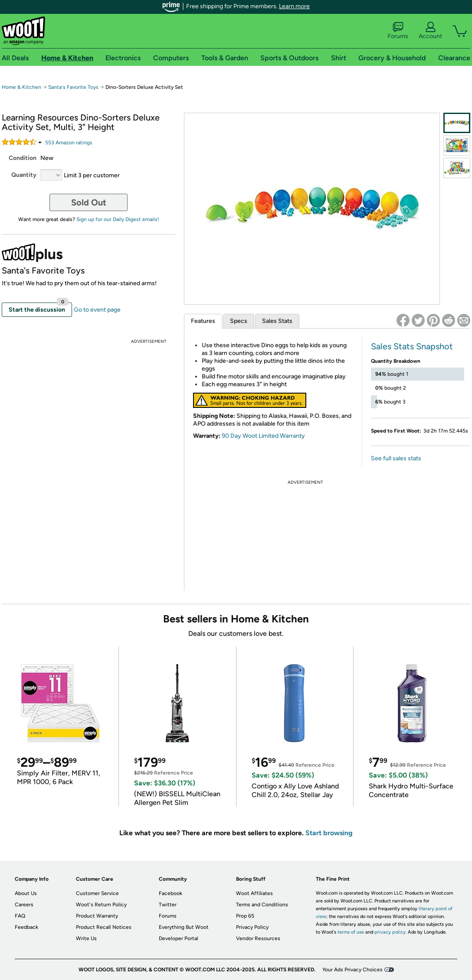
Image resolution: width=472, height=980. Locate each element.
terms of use (351, 932)
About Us (26, 893)
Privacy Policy (252, 927)
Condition (23, 158)
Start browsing (329, 833)
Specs (239, 321)
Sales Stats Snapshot (412, 346)
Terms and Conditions (262, 905)
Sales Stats (277, 321)
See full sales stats (396, 458)
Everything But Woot (184, 927)
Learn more (294, 6)
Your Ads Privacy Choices (352, 970)
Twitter (168, 905)
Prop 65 (245, 916)
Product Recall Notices (104, 927)
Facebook (170, 893)
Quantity (24, 175)
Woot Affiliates (254, 893)
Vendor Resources (258, 938)
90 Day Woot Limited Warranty (263, 436)
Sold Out (89, 202)
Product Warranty (97, 916)
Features (203, 321)
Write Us (86, 938)
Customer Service (97, 893)
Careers (24, 905)
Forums (398, 31)
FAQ (20, 916)
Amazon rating (69, 143)
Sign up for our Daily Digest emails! (118, 219)
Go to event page (97, 310)
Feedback (26, 927)
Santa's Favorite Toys (73, 87)
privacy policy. (390, 932)
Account (430, 31)
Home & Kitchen (21, 87)
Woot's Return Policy (101, 905)
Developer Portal (179, 938)
